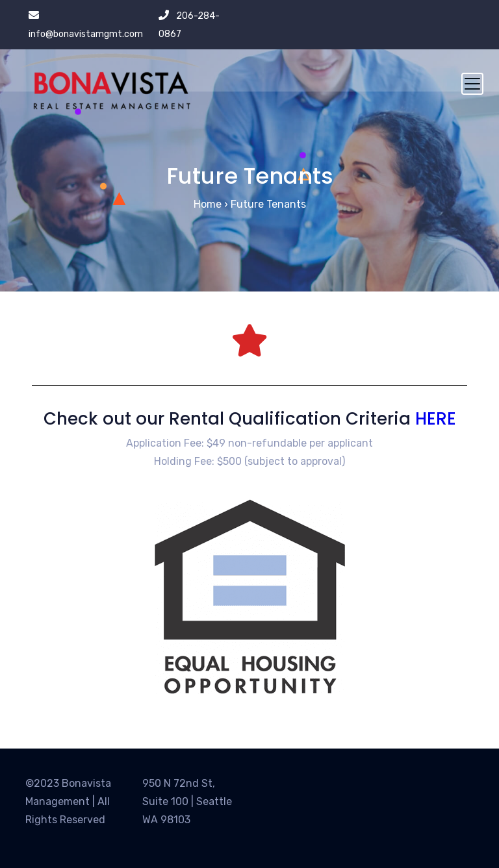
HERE (436, 419)
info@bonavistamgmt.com (86, 34)
